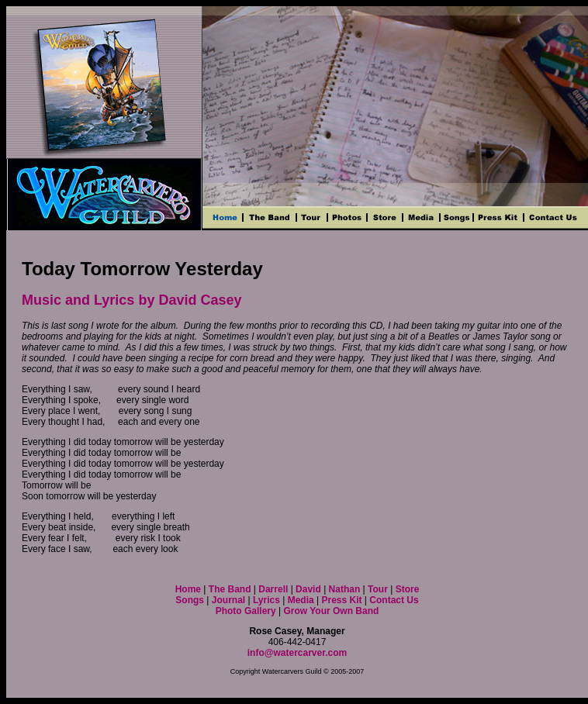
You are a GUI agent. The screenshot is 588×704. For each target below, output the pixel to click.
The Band (230, 589)
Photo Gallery (246, 611)
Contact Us (394, 600)
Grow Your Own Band (331, 611)
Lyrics (266, 600)
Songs (190, 600)
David (310, 589)
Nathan (346, 589)
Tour (378, 589)
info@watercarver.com (297, 653)
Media (301, 600)
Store (408, 589)
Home (188, 589)
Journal (228, 600)
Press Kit (341, 600)
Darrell (273, 589)
